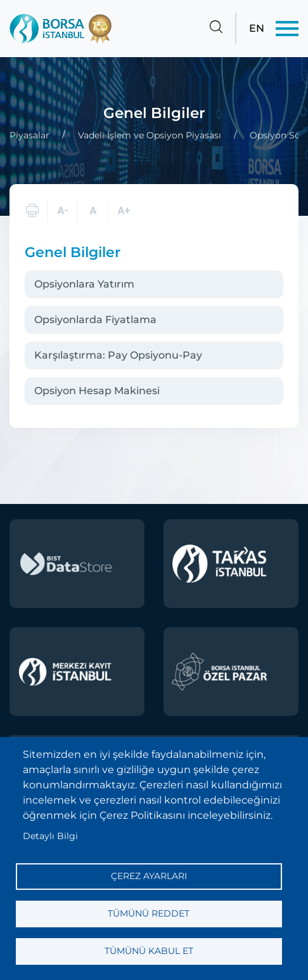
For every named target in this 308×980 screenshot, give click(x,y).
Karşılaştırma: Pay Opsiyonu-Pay (118, 355)
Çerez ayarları (149, 876)
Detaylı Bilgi (50, 836)
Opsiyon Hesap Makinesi (97, 391)
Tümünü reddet (149, 913)
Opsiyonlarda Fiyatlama (95, 320)
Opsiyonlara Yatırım (84, 284)
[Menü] (287, 29)
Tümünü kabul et (149, 951)
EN (257, 28)
